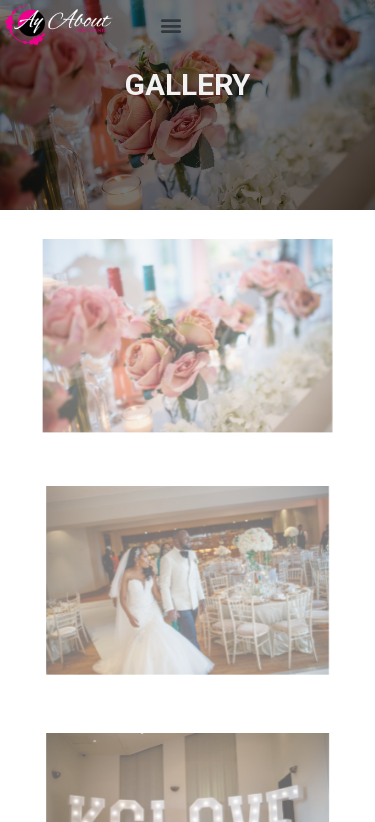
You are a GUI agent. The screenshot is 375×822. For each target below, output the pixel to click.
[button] (171, 25)
